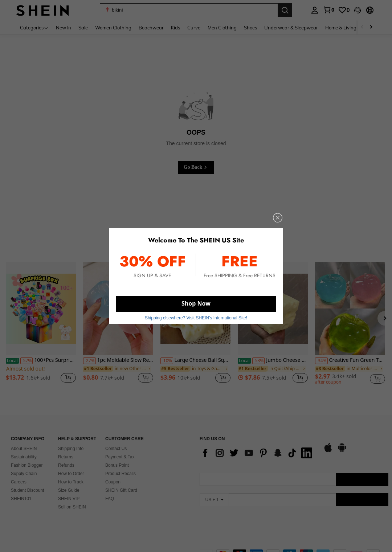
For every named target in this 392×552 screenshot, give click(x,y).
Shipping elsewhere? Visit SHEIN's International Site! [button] (196, 315)
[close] (273, 221)
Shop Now (196, 302)
